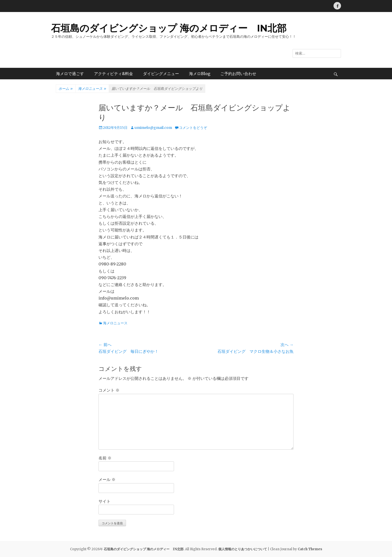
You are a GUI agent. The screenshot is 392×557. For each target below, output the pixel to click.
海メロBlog (200, 74)
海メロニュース (92, 89)
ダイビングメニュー (161, 74)
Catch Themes (310, 549)
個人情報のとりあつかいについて (243, 549)
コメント (109, 390)
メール (107, 479)
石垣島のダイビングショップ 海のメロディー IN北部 (169, 28)
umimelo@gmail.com (153, 128)
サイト (104, 501)
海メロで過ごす (70, 74)
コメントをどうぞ (193, 128)
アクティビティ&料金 (113, 74)
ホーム (66, 89)
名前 (105, 458)
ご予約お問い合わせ (238, 74)
